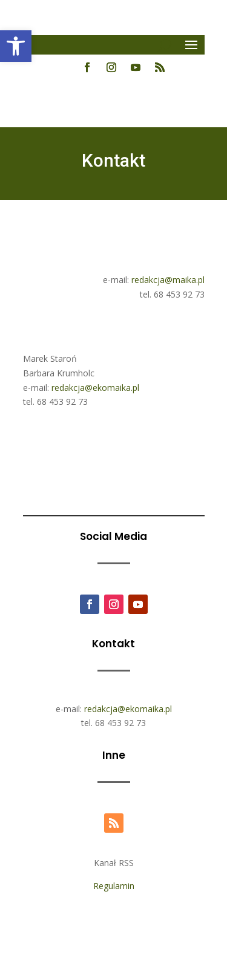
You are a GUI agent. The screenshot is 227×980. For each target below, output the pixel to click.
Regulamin (114, 886)
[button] (16, 46)
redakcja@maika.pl (168, 280)
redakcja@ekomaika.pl (95, 388)
